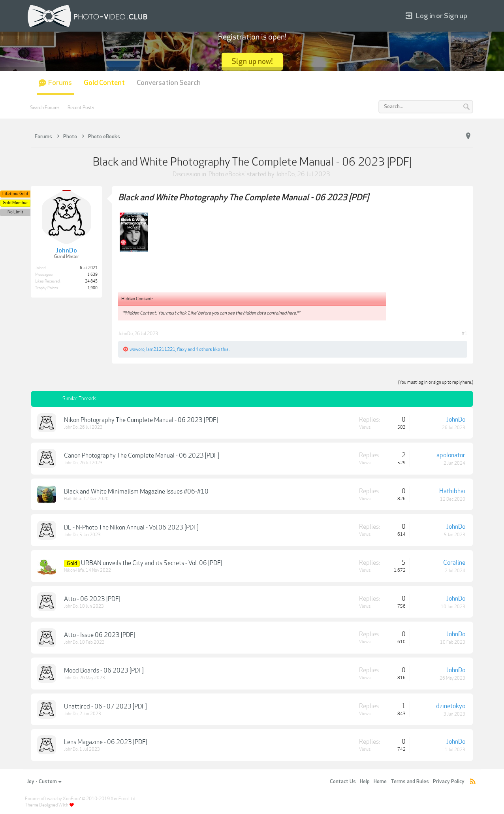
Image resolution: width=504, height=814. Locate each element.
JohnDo (285, 174)
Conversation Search (169, 83)
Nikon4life (74, 570)
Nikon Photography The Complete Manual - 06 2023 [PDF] (141, 420)
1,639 (92, 275)
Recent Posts (81, 107)
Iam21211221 (161, 349)
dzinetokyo (451, 706)
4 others (204, 349)
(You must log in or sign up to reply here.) (436, 382)
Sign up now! (252, 61)
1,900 (92, 288)
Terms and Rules (410, 782)
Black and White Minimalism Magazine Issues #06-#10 (136, 492)
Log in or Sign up (436, 16)
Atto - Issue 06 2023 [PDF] (100, 635)
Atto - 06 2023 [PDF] (92, 599)
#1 (465, 334)
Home (380, 782)
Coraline (454, 563)
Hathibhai (73, 499)
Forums (60, 83)
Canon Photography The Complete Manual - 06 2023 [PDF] (142, 456)
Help (365, 782)
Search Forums (45, 107)
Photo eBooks (227, 174)
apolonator (451, 455)
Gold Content (104, 83)
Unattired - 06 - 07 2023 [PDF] (105, 707)
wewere (137, 349)
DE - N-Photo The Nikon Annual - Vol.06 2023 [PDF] (131, 528)
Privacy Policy (449, 782)
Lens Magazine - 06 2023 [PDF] (106, 742)
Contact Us (343, 782)
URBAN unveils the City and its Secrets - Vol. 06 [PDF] (152, 563)
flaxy (182, 349)
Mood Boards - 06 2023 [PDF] (104, 671)
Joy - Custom (44, 782)
